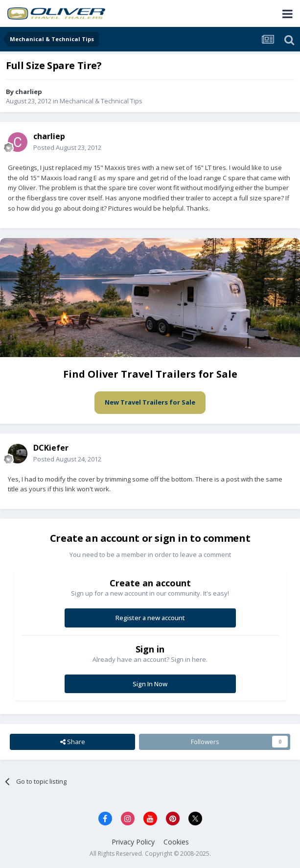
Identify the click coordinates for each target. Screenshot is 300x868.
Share (73, 742)
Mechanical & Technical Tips (101, 101)
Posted (67, 147)
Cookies (176, 842)
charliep (29, 92)
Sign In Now (150, 684)
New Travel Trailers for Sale (150, 402)
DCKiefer (51, 448)
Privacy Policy (133, 842)
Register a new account (150, 618)
